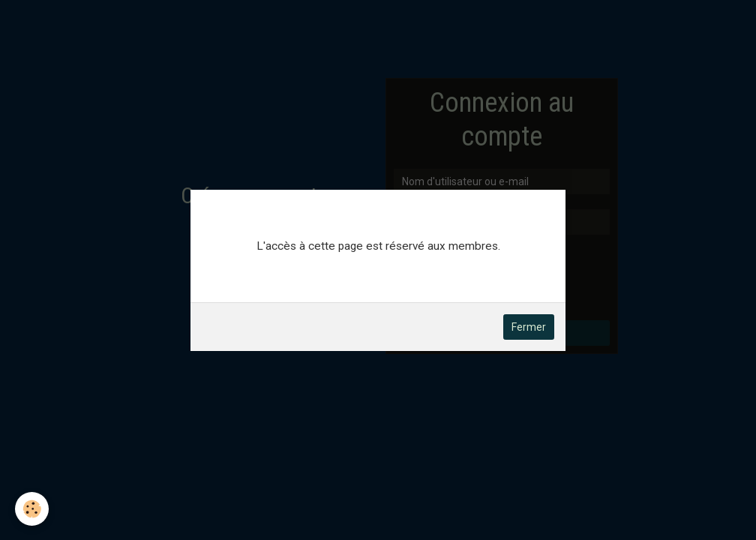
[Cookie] (32, 509)
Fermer (529, 327)
